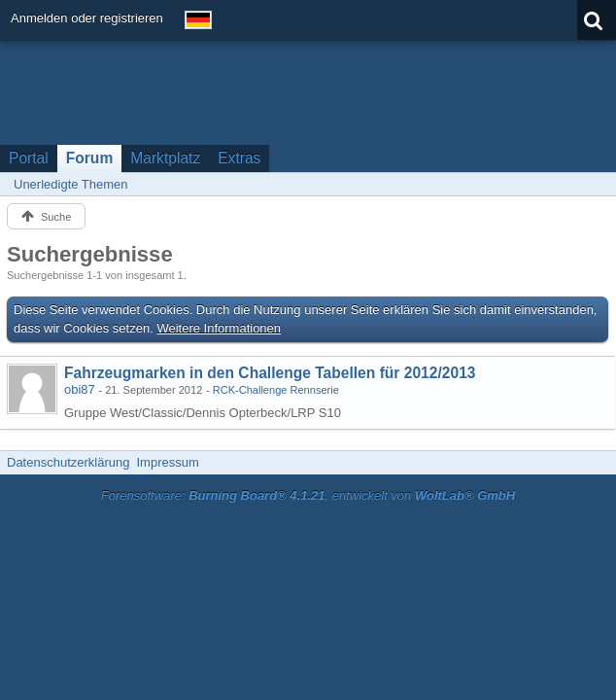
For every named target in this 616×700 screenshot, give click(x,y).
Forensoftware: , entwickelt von (308, 495)
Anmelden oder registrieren (87, 18)
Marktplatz (165, 158)
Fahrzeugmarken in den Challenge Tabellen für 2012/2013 (270, 373)
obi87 (80, 389)
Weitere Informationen (219, 328)
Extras (239, 158)
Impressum (167, 462)
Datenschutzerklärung (68, 462)
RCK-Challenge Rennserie (276, 390)
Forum (90, 158)
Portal (29, 158)
